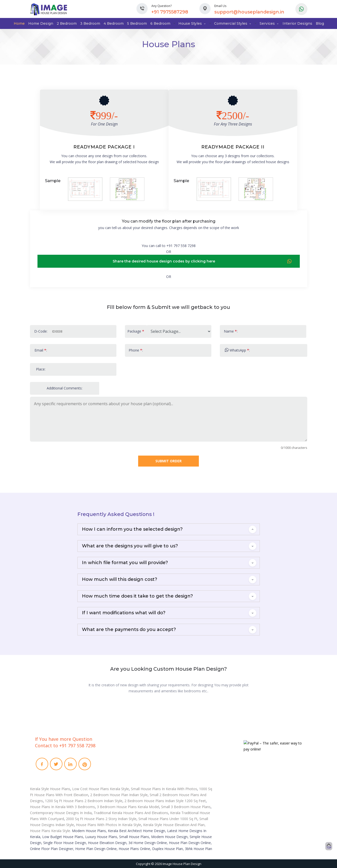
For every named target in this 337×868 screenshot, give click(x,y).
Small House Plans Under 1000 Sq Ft (168, 819)
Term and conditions (124, 771)
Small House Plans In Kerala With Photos (164, 789)
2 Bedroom (67, 23)
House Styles (192, 23)
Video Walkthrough (192, 758)
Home (19, 23)
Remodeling (186, 765)
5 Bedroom (137, 23)
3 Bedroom (90, 23)
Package (136, 331)
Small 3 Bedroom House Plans (186, 807)
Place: (41, 369)
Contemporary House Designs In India (61, 813)
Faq (111, 765)
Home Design (41, 23)
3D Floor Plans (188, 752)
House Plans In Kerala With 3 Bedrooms (62, 807)
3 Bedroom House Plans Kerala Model (128, 807)
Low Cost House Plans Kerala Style (101, 789)
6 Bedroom (160, 23)
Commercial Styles (233, 23)
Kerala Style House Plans (50, 789)
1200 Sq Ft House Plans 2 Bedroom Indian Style (84, 801)
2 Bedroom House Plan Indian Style (119, 795)
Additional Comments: (65, 388)
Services (269, 23)
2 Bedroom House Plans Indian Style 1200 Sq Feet (165, 801)
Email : (41, 350)
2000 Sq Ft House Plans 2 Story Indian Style (101, 819)
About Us (116, 752)
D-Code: (41, 331)
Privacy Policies (120, 778)
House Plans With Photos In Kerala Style (109, 825)
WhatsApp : (237, 350)
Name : (231, 331)
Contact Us (117, 758)
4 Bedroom (114, 23)
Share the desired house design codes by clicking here (202, 261)
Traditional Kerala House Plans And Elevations (131, 813)
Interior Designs (297, 23)
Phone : (136, 350)
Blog (320, 23)
